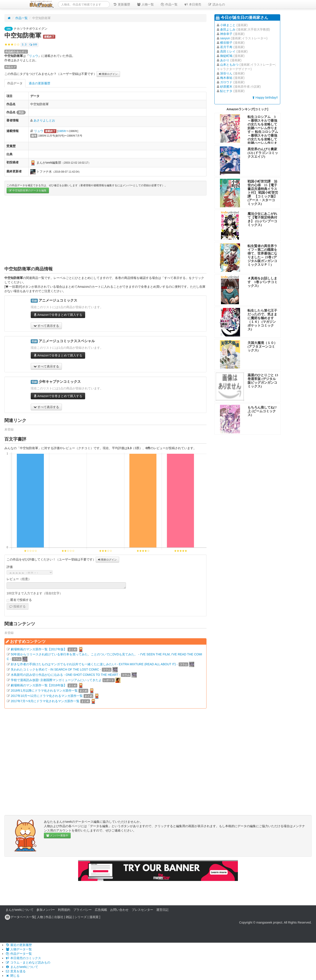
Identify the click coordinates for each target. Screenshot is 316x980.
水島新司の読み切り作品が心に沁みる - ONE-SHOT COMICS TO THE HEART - (65, 675)
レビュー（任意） (19, 579)
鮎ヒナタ (226, 91)
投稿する (18, 606)
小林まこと (228, 25)
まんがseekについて (20, 910)
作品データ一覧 (19, 954)
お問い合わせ (119, 910)
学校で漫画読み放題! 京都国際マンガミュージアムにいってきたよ (56, 680)
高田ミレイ (228, 51)
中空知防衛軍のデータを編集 (28, 190)
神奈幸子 (226, 34)
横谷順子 (226, 43)
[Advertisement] (105, 231)
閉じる (13, 976)
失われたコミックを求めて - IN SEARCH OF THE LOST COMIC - (56, 669)
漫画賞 (94, 917)
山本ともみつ (229, 65)
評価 (10, 567)
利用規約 (64, 910)
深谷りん (226, 73)
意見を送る (16, 971)
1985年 (62, 131)
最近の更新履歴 (19, 945)
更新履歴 (122, 4)
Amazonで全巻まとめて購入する (58, 315)
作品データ (15, 83)
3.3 (24, 45)
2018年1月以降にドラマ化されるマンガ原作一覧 (44, 691)
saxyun (225, 38)
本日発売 (193, 4)
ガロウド (226, 82)
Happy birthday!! (265, 98)
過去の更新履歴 (39, 83)
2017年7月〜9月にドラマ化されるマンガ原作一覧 (45, 701)
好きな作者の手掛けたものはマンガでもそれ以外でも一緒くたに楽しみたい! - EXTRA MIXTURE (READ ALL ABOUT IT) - (94, 664)
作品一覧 (169, 4)
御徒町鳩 (226, 56)
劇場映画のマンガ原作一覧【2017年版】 (39, 649)
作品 (48, 917)
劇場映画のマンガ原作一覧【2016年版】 (39, 685)
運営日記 (162, 910)
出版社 (59, 917)
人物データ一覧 (19, 949)
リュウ (34, 56)
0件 (33, 45)
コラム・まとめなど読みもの (28, 962)
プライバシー (83, 910)
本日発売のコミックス (23, 958)
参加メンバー (46, 910)
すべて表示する (46, 326)
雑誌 (69, 917)
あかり (225, 60)
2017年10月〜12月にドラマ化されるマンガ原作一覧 (47, 696)
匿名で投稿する (19, 600)
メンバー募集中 (57, 835)
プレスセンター (142, 910)
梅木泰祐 (226, 78)
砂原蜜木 (226, 87)
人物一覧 (145, 4)
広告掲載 (101, 910)
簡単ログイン (108, 74)
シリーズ (81, 917)
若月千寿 (226, 47)
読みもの (216, 4)
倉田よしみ (228, 29)
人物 (40, 917)
